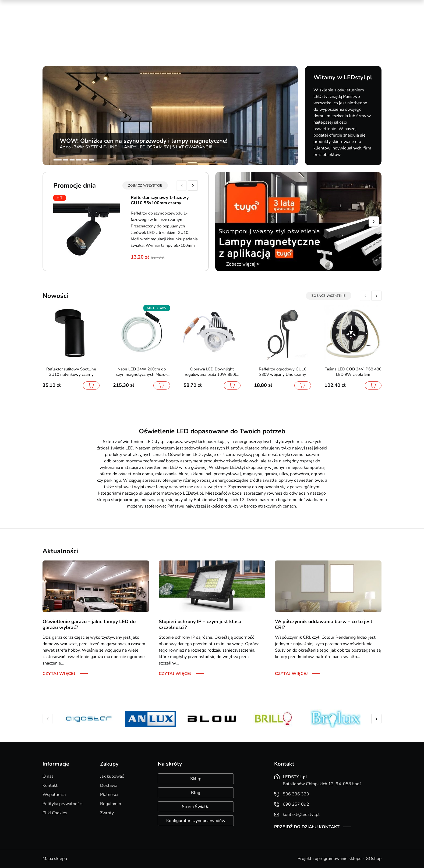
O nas (48, 776)
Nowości (317, 5)
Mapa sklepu (55, 859)
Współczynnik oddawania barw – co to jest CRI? (324, 624)
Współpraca (54, 795)
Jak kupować (112, 776)
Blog (196, 793)
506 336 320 (148, 19)
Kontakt (50, 785)
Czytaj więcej (59, 674)
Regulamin (111, 804)
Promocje (293, 5)
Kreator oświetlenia (258, 5)
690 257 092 (148, 24)
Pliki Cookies (55, 813)
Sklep (196, 779)
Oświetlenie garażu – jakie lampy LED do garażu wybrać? (89, 624)
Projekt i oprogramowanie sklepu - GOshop (340, 859)
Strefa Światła (196, 807)
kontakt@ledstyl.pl (153, 30)
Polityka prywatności (63, 804)
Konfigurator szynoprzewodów (196, 821)
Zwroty (107, 813)
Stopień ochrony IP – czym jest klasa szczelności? (200, 624)
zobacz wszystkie (145, 185)
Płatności (109, 795)
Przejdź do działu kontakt (307, 827)
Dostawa (109, 785)
